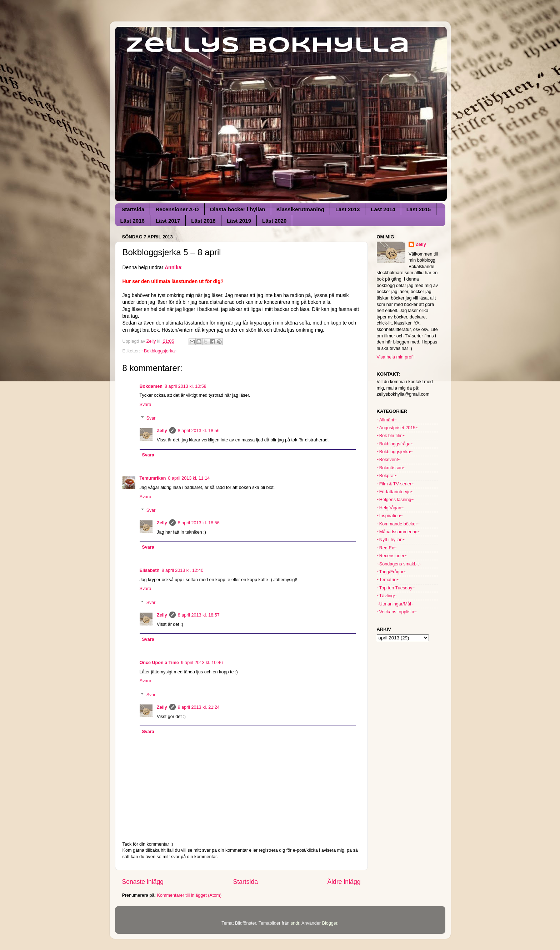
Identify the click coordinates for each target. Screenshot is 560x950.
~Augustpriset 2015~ (397, 428)
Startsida (133, 209)
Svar (151, 418)
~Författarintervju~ (395, 492)
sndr (295, 923)
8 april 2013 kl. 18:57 (199, 615)
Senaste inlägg (143, 882)
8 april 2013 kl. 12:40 (183, 570)
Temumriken (153, 478)
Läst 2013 (347, 209)
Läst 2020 (274, 221)
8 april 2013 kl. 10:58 (186, 386)
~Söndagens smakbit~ (399, 564)
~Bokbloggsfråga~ (395, 444)
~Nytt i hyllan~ (391, 540)
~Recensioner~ (392, 556)
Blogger (329, 923)
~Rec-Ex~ (387, 548)
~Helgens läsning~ (395, 500)
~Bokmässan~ (391, 468)
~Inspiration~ (390, 516)
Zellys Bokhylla (268, 46)
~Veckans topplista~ (397, 612)
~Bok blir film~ (391, 436)
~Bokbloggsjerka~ (159, 351)
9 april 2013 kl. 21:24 (199, 707)
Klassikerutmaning (300, 209)
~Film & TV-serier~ (396, 484)
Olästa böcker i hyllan (238, 209)
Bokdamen (151, 386)
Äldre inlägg (344, 882)
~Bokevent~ (389, 460)
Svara (146, 405)
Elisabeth (150, 570)
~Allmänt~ (387, 420)
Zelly (162, 431)
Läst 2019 (239, 221)
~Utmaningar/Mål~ (395, 604)
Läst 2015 (419, 209)
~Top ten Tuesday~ (396, 588)
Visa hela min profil (396, 357)
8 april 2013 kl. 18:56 (199, 431)
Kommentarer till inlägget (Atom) (189, 895)
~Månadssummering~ (399, 532)
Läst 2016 (132, 221)
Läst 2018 (203, 221)
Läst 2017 (168, 221)
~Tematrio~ (388, 580)
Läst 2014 (383, 209)
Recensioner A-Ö (177, 209)
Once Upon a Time (159, 663)
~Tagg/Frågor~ (392, 572)
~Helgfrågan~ (390, 508)
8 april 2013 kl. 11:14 (189, 478)
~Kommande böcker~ (398, 524)
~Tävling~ (387, 596)
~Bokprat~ (387, 476)
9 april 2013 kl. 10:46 (202, 663)
